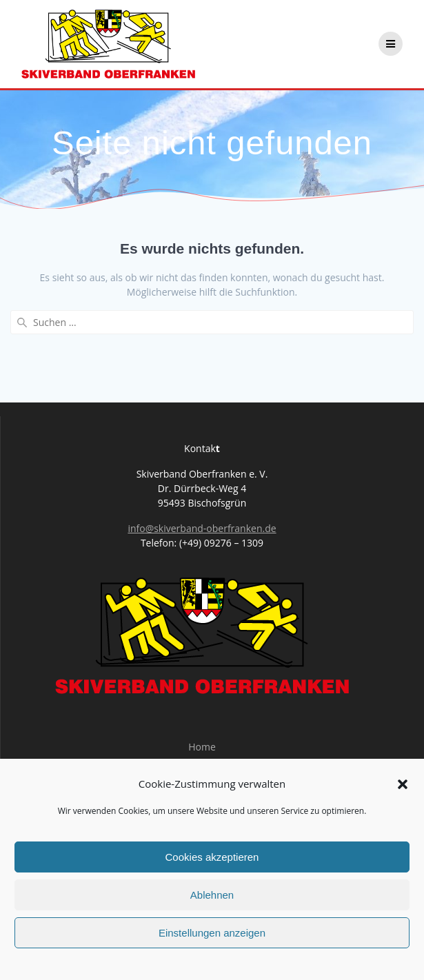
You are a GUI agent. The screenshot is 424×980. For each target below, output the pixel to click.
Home (202, 747)
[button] (403, 784)
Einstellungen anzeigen (212, 933)
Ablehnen (212, 895)
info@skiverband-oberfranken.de (202, 528)
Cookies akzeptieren (212, 857)
